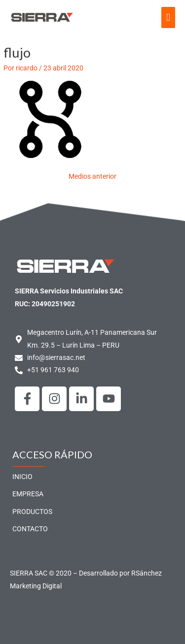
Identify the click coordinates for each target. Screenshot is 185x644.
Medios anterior (92, 176)
